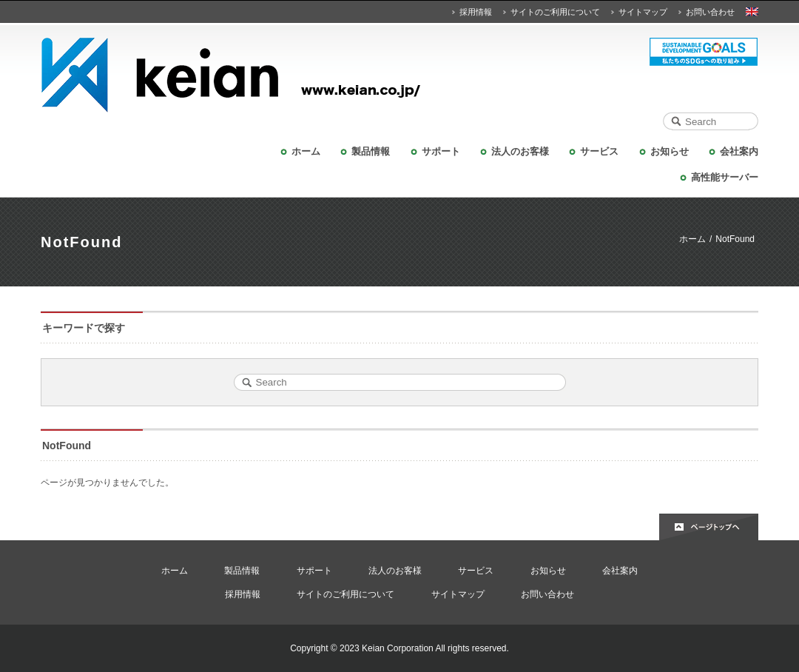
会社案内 (739, 151)
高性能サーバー (725, 177)
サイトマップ (643, 12)
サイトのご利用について (555, 12)
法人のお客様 (520, 151)
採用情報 (476, 12)
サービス (599, 151)
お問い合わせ (710, 12)
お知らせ (670, 151)
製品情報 (371, 151)
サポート (441, 151)
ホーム (306, 151)
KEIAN (399, 75)
